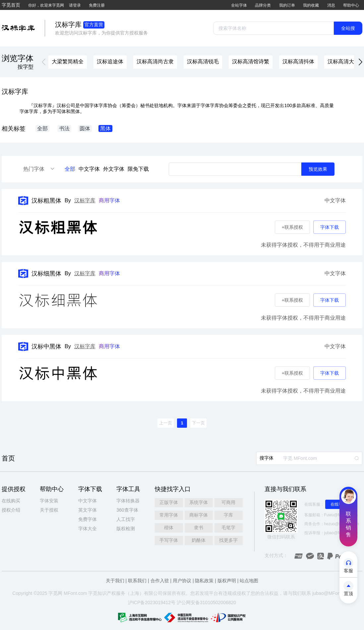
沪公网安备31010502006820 (206, 602)
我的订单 (287, 5)
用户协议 (182, 581)
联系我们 (137, 581)
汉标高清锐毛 (203, 62)
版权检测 (126, 529)
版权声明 (227, 581)
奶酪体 (199, 540)
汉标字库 (85, 200)
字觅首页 (11, 5)
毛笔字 (228, 528)
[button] (44, 62)
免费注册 (97, 5)
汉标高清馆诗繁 (251, 62)
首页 (8, 458)
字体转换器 (128, 501)
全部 (70, 169)
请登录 (75, 5)
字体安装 (49, 501)
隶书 (199, 528)
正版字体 (169, 502)
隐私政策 (204, 581)
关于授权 (49, 510)
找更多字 (228, 540)
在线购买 (11, 501)
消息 (331, 5)
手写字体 (169, 540)
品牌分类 (263, 5)
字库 (228, 515)
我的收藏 (311, 5)
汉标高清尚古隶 (155, 62)
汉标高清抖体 (298, 62)
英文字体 (88, 510)
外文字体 (114, 169)
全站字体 (239, 5)
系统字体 (199, 502)
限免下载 (138, 169)
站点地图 (249, 581)
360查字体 (127, 510)
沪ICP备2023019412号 (152, 602)
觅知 (97, 593)
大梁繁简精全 (68, 62)
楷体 (169, 528)
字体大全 (88, 529)
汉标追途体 (110, 62)
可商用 (228, 502)
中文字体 (89, 169)
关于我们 (115, 581)
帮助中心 (351, 5)
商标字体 (199, 515)
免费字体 (88, 519)
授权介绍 (11, 510)
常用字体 (169, 515)
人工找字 (126, 519)
